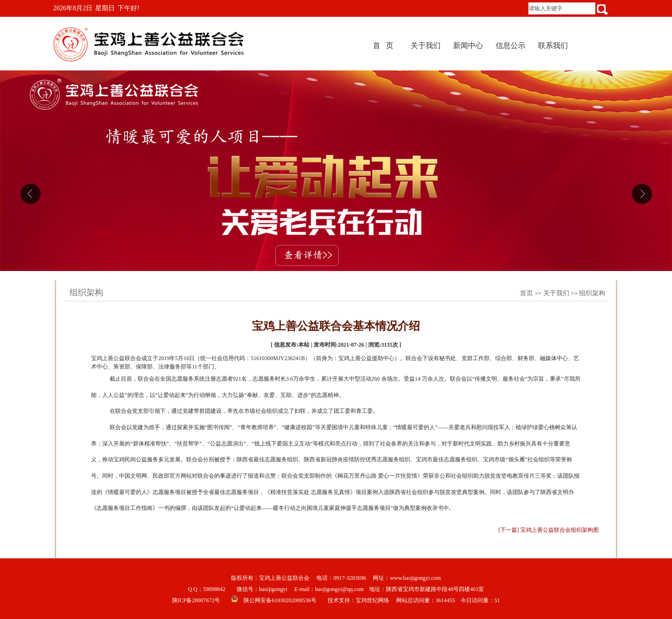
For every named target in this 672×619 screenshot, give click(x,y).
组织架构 (592, 293)
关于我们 (426, 45)
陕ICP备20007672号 (196, 600)
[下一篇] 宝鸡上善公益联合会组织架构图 (549, 530)
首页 (526, 293)
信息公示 (511, 45)
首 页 (383, 45)
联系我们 (553, 45)
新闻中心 (468, 45)
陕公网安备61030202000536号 (280, 600)
